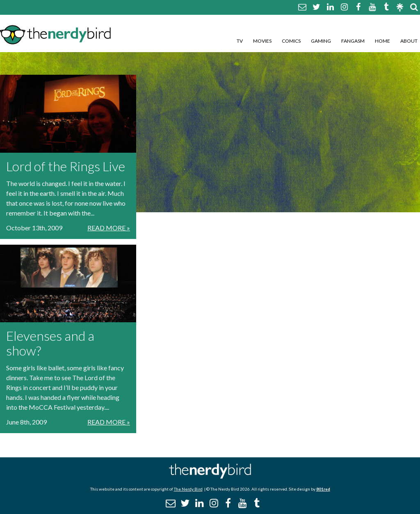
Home (382, 41)
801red (323, 489)
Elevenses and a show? (50, 343)
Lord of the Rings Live (66, 166)
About (409, 41)
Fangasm (353, 41)
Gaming (321, 41)
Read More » (109, 228)
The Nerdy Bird (188, 489)
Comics (291, 41)
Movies (262, 41)
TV (240, 41)
